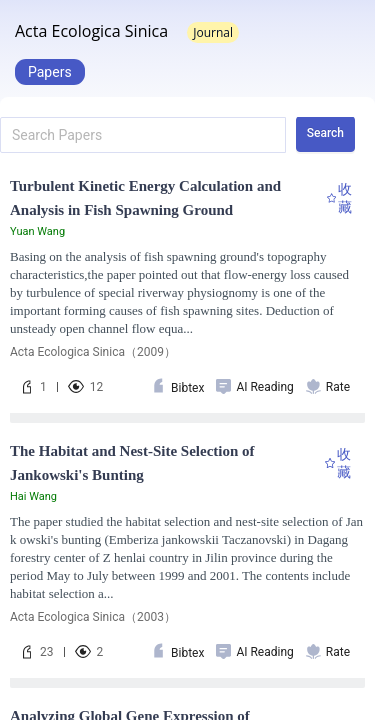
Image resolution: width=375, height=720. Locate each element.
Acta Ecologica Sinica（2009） (93, 352)
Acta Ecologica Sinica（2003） (93, 617)
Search (325, 133)
